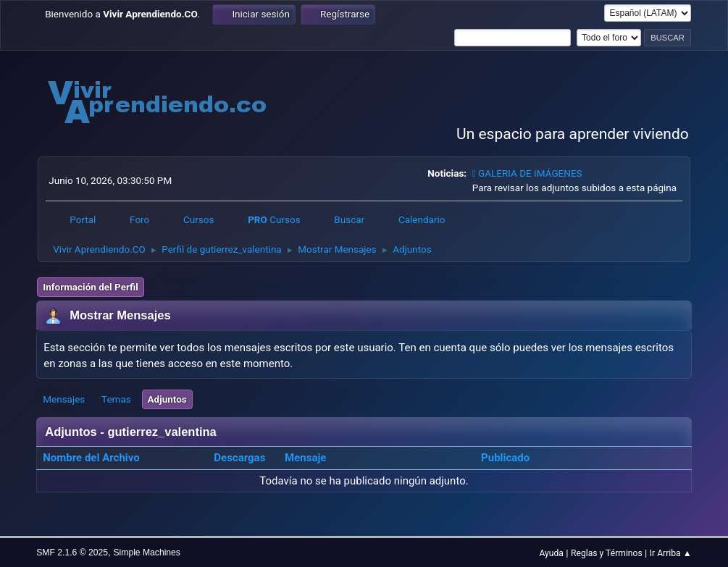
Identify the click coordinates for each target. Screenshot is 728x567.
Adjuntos (167, 399)
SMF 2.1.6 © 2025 (72, 553)
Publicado (505, 458)
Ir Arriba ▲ (671, 553)
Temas (116, 399)
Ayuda (551, 553)
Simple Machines (146, 553)
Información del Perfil (90, 287)
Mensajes (64, 399)
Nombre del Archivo (99, 458)
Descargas (239, 458)
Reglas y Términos (607, 553)
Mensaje (305, 458)
